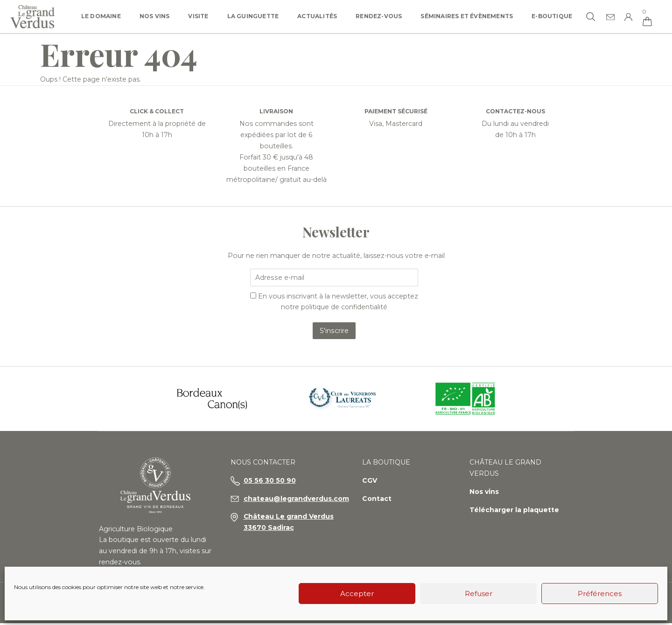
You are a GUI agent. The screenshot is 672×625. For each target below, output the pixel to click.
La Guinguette (253, 16)
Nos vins (155, 16)
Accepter (357, 594)
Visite (198, 16)
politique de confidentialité (344, 308)
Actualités (317, 16)
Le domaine (101, 16)
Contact (377, 511)
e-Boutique (552, 16)
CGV (370, 493)
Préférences (600, 594)
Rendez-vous (379, 16)
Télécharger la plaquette (514, 522)
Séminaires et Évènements (467, 16)
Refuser (479, 594)
